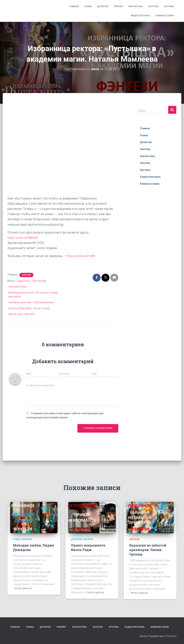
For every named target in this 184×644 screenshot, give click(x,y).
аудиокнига (24, 281)
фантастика (16, 314)
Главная (74, 6)
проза (37, 308)
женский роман (18, 287)
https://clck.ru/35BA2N (23, 238)
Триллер (118, 6)
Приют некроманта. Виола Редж (88, 547)
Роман (88, 6)
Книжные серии (165, 16)
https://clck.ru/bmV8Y (82, 256)
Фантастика (135, 6)
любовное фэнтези (20, 302)
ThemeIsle (171, 636)
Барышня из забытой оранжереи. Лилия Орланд (148, 550)
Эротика (169, 6)
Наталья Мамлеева (20, 308)
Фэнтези (153, 6)
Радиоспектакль (140, 16)
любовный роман (44, 302)
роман (46, 308)
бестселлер (39, 281)
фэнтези (30, 314)
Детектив (103, 6)
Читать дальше (23, 588)
